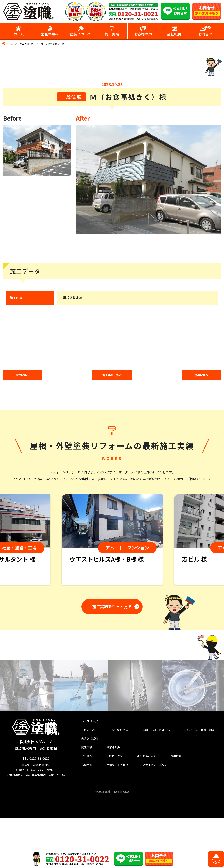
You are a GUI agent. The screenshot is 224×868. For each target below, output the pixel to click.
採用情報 (164, 810)
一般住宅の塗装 (113, 781)
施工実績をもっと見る (111, 657)
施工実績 (84, 800)
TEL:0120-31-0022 (37, 808)
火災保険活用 (87, 791)
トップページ (87, 771)
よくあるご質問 (138, 810)
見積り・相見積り (112, 820)
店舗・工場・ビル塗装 (150, 781)
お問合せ (84, 820)
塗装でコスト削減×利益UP (195, 781)
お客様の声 (106, 800)
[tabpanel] (112, 591)
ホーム (10, 43)
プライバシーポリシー (150, 820)
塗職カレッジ (108, 810)
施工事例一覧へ (112, 427)
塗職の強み (85, 781)
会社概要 (84, 810)
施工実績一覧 (28, 43)
